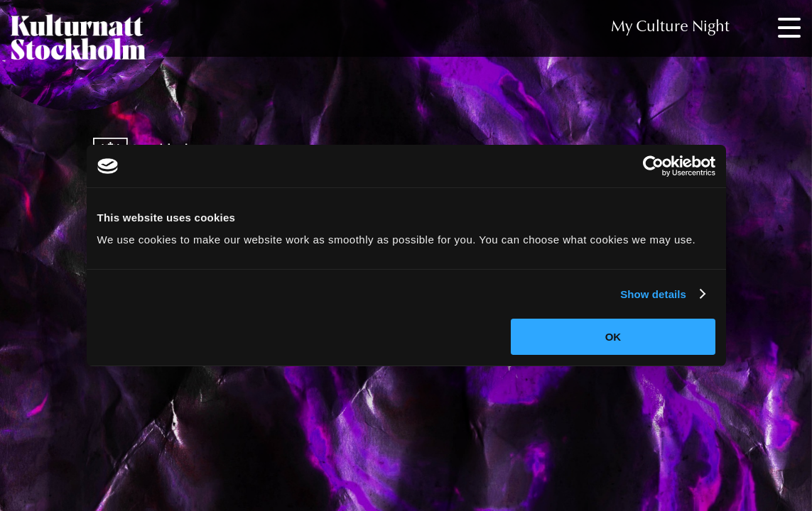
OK (613, 337)
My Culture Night (670, 28)
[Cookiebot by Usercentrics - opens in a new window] (653, 166)
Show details (653, 294)
